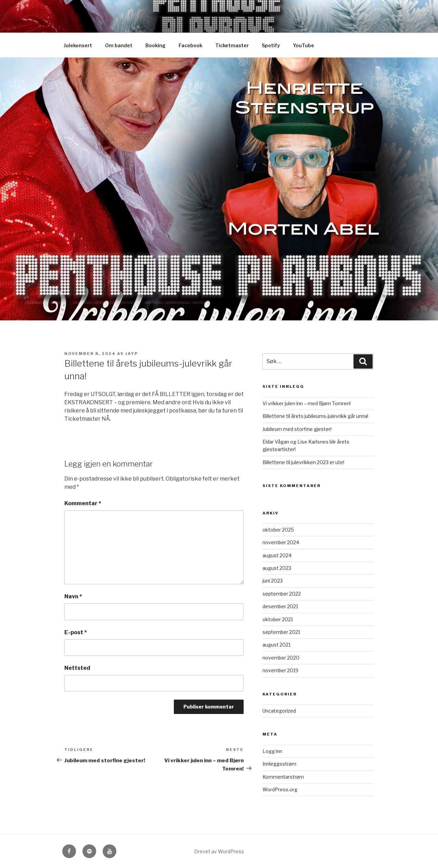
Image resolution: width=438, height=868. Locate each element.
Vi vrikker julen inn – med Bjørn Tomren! (307, 403)
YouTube (304, 45)
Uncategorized (279, 711)
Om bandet (119, 45)
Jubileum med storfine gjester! (297, 429)
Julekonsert (78, 45)
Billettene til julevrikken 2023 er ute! (303, 462)
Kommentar (83, 503)
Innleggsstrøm (279, 764)
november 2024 (281, 542)
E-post (76, 632)
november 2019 (280, 670)
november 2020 (281, 658)
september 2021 (281, 632)
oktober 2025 (278, 530)
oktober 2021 (278, 619)
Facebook (190, 45)
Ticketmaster (232, 45)
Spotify (271, 45)
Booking (156, 45)
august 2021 (276, 645)
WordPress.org (280, 789)
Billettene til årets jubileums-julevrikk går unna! (315, 416)
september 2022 (282, 594)
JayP (132, 354)
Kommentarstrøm (283, 777)
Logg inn (272, 751)
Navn (73, 596)
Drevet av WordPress (219, 851)
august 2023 (277, 568)
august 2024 (277, 555)
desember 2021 (280, 606)
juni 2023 (273, 581)
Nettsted (77, 668)
